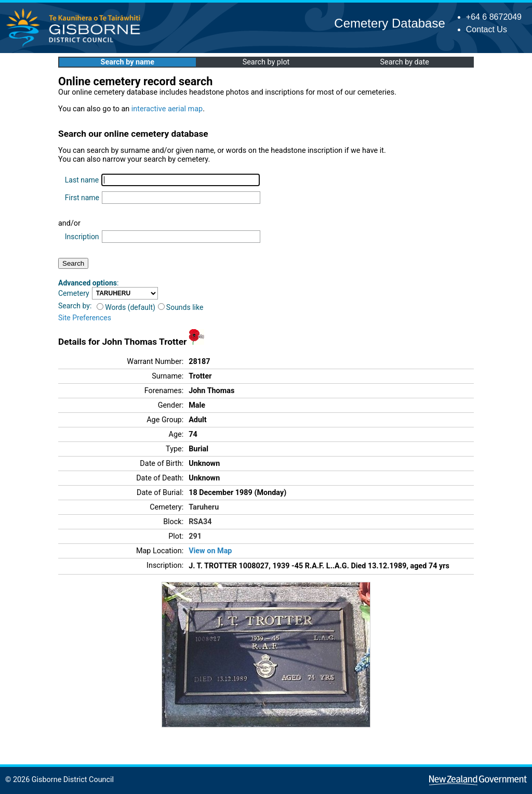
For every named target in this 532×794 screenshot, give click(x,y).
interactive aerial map (167, 109)
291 (195, 536)
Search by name (128, 62)
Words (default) (126, 307)
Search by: (75, 306)
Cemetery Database (389, 23)
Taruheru (204, 507)
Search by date (404, 62)
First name (82, 198)
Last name (82, 180)
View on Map (210, 551)
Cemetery (74, 293)
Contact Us (487, 29)
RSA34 (200, 522)
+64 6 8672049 (494, 17)
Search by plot (266, 62)
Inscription (82, 237)
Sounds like (181, 307)
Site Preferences (85, 318)
